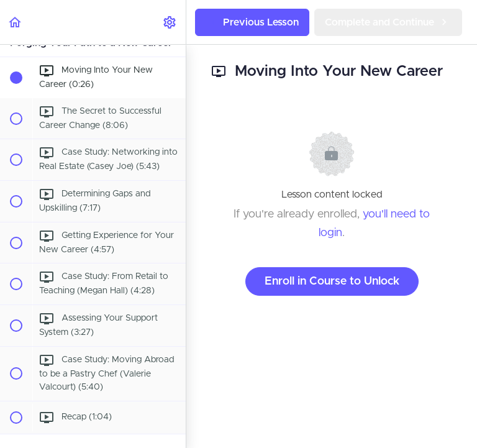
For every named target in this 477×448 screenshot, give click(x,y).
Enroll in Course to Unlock (332, 281)
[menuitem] (170, 22)
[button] (16, 22)
